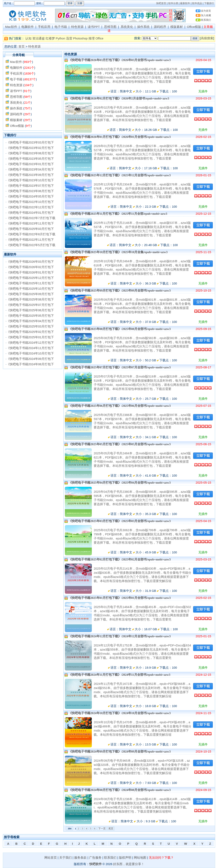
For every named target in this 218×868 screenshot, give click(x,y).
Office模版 (194, 27)
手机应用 (44, 27)
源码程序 (160, 27)
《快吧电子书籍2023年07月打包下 (30, 186)
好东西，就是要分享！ (129, 864)
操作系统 (143, 27)
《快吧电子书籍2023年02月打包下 (30, 148)
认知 (28, 38)
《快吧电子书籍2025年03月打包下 (30, 229)
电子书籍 (61, 27)
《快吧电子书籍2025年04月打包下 (30, 321)
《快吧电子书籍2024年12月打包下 (30, 343)
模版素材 (177, 27)
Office (99, 38)
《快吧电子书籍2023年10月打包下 (30, 180)
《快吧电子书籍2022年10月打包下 (30, 202)
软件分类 (173, 3)
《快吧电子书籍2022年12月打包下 (30, 207)
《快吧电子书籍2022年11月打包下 (30, 240)
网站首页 (51, 858)
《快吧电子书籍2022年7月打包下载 (31, 218)
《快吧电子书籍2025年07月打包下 (30, 305)
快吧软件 (96, 864)
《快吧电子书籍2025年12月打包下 (30, 278)
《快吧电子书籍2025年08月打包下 (30, 299)
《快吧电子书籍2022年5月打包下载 (31, 245)
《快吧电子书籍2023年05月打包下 (30, 159)
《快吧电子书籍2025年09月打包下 (30, 294)
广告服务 (95, 858)
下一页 (102, 829)
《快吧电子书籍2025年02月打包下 (30, 332)
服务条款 (80, 858)
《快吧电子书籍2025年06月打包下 (30, 310)
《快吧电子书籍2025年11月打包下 (30, 283)
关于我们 (65, 858)
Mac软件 (11, 27)
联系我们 (206, 20)
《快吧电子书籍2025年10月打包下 (30, 289)
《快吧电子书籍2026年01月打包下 (30, 272)
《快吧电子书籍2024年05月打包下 (30, 196)
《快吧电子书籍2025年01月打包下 (30, 337)
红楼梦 (50, 38)
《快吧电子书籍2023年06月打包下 (30, 191)
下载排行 (209, 3)
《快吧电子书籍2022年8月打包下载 (31, 234)
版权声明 (125, 858)
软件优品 (197, 3)
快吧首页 (161, 3)
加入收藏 (206, 15)
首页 (22, 47)
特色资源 (77, 27)
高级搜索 (207, 38)
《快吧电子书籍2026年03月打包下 (30, 262)
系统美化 (127, 27)
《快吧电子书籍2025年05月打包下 (30, 316)
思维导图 (110, 27)
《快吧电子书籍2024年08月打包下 (30, 364)
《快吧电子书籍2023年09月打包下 (30, 175)
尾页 (111, 829)
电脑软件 (28, 27)
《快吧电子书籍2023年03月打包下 (30, 142)
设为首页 (206, 11)
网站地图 (140, 858)
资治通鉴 (39, 38)
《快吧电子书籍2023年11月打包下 (30, 223)
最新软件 (185, 3)
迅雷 (69, 38)
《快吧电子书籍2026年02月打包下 (30, 267)
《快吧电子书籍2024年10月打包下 (30, 353)
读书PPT (94, 27)
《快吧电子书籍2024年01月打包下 (30, 213)
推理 (92, 38)
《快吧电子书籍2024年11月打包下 (30, 348)
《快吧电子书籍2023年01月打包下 (30, 164)
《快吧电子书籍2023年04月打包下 (30, 169)
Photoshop (80, 38)
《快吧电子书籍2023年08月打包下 (30, 153)
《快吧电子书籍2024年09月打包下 (30, 359)
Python (61, 38)
